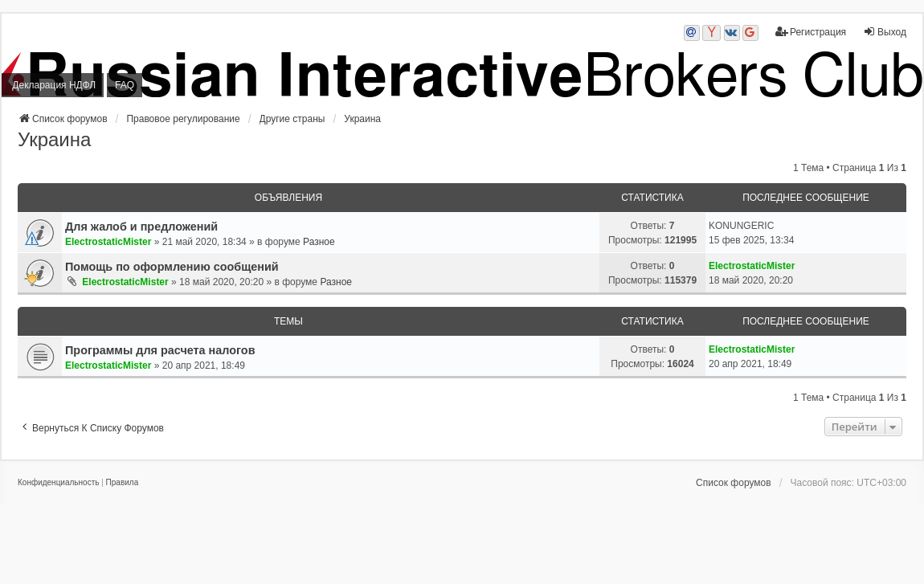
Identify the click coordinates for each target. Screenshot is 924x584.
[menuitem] (58, 483)
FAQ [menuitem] (125, 85)
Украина (54, 139)
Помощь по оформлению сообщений (172, 267)
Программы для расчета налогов (160, 350)
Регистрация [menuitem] (811, 32)
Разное (319, 242)
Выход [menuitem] (885, 32)
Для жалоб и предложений (141, 227)
